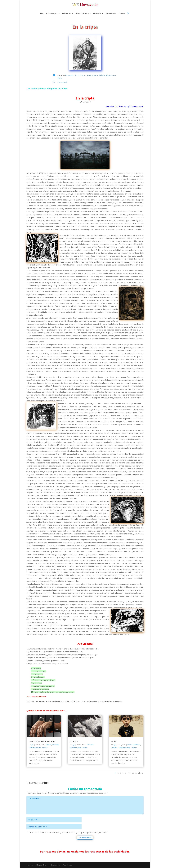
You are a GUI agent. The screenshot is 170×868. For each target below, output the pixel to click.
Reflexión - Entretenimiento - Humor (124, 748)
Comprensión (69, 75)
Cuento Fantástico (92, 75)
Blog (42, 13)
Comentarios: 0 (62, 82)
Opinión (49, 745)
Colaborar (122, 13)
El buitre (74, 741)
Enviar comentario (85, 838)
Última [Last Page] (141, 773)
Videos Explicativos (82, 13)
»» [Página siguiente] (136, 773)
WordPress (68, 865)
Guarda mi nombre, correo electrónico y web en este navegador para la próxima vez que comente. (69, 832)
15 (133, 773)
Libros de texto (111, 13)
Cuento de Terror (80, 75)
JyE (32, 745)
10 (130, 773)
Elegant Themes (43, 865)
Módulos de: (67, 13)
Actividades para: (52, 13)
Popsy (114, 741)
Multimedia (97, 13)
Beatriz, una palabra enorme (42, 741)
